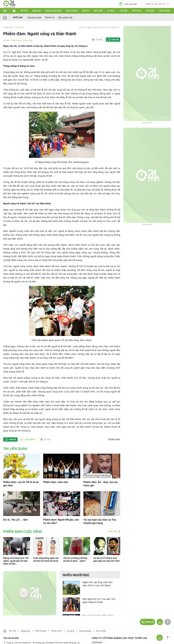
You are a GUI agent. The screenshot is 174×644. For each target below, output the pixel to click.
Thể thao (136, 11)
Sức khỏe (98, 11)
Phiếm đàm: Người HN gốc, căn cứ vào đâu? (61, 521)
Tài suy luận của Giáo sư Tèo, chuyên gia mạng (100, 521)
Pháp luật (56, 631)
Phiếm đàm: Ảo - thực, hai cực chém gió (101, 484)
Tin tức (24, 11)
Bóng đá (36, 11)
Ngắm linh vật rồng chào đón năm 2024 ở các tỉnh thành (98, 584)
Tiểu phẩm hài (65, 18)
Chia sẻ (115, 40)
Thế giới (123, 11)
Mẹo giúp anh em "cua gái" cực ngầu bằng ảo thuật (99, 600)
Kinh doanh (72, 11)
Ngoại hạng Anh (53, 11)
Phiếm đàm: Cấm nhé (56, 482)
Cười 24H (18, 17)
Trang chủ (8, 27)
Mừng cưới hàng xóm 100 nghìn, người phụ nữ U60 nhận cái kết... (16, 561)
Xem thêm (113, 531)
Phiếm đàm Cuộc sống (22, 40)
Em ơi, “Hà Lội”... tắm (15, 520)
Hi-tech (111, 11)
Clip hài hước (34, 18)
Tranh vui (50, 17)
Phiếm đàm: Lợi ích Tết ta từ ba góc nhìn (21, 484)
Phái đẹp (150, 11)
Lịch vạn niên (128, 4)
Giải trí (86, 11)
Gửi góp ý (28, 440)
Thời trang (164, 11)
